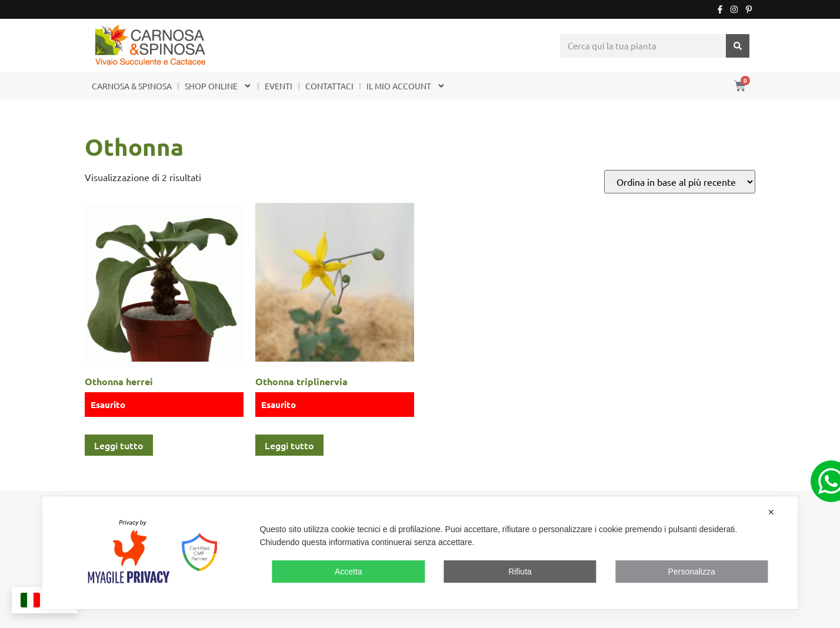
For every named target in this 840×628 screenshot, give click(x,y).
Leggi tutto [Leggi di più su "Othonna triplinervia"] (289, 445)
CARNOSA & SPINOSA (132, 86)
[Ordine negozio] (680, 182)
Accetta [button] (349, 572)
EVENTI (279, 86)
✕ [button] (771, 512)
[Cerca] (738, 46)
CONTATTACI (329, 86)
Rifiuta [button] (520, 572)
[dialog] (420, 553)
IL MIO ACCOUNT (406, 86)
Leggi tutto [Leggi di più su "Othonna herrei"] (119, 445)
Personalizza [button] (692, 572)
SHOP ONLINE (218, 86)
